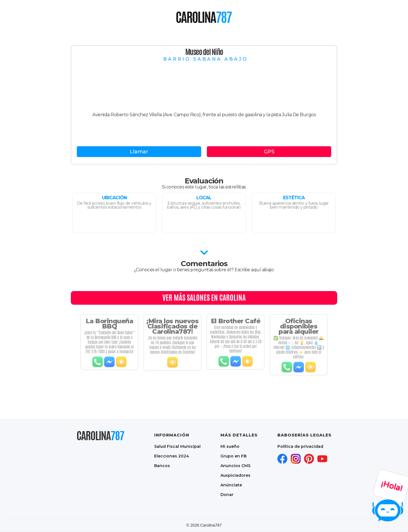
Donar (227, 495)
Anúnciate (231, 485)
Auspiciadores (235, 475)
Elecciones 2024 (172, 456)
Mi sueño (230, 446)
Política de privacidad (300, 446)
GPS (269, 152)
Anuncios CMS (235, 466)
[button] (174, 17)
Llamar (139, 152)
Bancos (162, 466)
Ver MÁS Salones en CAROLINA (204, 298)
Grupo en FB (233, 456)
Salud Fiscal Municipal (177, 446)
